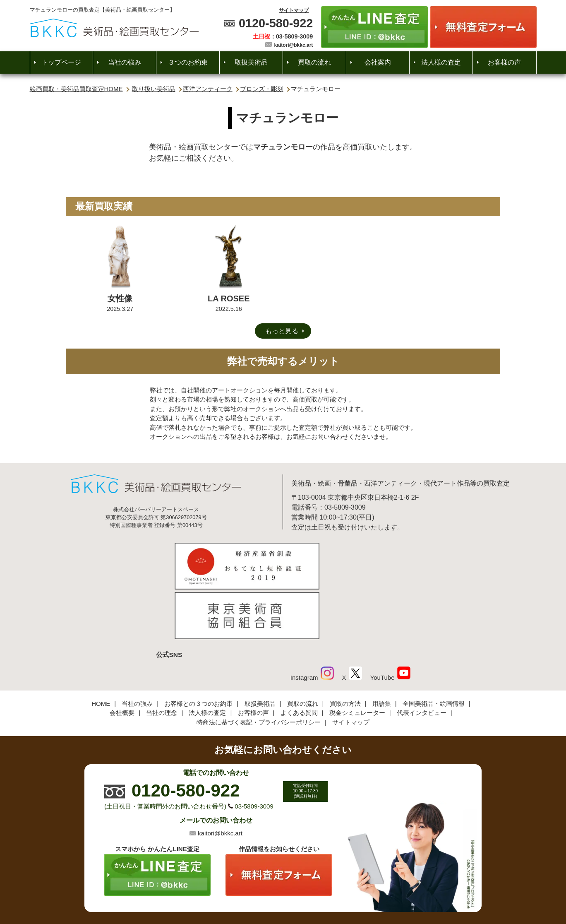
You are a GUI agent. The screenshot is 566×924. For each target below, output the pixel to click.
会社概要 (122, 656)
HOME (101, 647)
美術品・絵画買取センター (269, 893)
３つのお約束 (188, 62)
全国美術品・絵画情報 (434, 647)
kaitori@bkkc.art (294, 45)
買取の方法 (345, 647)
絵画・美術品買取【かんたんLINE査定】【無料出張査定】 (114, 28)
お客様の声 (504, 62)
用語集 (382, 647)
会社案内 (378, 62)
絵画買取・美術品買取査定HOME (76, 89)
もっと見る (282, 331)
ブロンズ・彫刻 (262, 89)
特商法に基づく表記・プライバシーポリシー (259, 666)
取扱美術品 (251, 62)
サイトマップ (294, 10)
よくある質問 (299, 656)
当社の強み (125, 62)
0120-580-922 (276, 23)
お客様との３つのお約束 (198, 647)
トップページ (61, 62)
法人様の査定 (441, 62)
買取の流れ (314, 62)
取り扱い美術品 (154, 89)
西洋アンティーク (208, 89)
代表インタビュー (422, 656)
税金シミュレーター (357, 656)
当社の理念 (162, 656)
